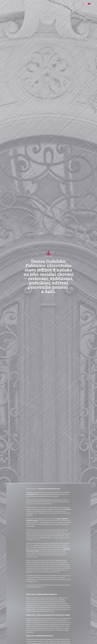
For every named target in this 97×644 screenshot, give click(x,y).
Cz (89, 4)
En (92, 4)
